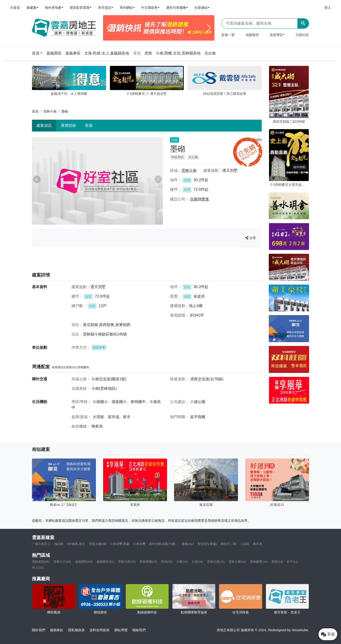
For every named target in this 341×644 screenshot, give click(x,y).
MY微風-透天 (76, 544)
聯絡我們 (139, 630)
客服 (89, 125)
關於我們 (39, 630)
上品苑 (245, 544)
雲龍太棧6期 (97, 544)
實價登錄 (68, 125)
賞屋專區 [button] (276, 35)
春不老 (258, 544)
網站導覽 (121, 630)
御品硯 (59, 544)
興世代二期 (228, 544)
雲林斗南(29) (127, 562)
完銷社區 (302, 35)
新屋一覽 (228, 35)
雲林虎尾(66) (41, 562)
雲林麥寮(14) (259, 562)
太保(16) (197, 562)
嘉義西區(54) (84, 562)
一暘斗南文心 (41, 544)
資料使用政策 (99, 630)
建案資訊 (44, 125)
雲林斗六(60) (62, 562)
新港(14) (277, 562)
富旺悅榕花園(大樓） (164, 544)
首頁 (35, 111)
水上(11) (38, 567)
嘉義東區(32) (105, 562)
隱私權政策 (76, 630)
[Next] (209, 28)
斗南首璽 (139, 544)
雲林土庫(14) (237, 562)
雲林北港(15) (216, 562)
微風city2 (188, 544)
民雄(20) (167, 562)
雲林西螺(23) (148, 562)
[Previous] (109, 28)
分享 (251, 238)
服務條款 (57, 630)
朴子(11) (293, 562)
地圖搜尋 (252, 35)
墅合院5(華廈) (207, 544)
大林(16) (182, 562)
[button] (39, 53)
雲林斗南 (50, 111)
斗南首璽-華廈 (120, 544)
